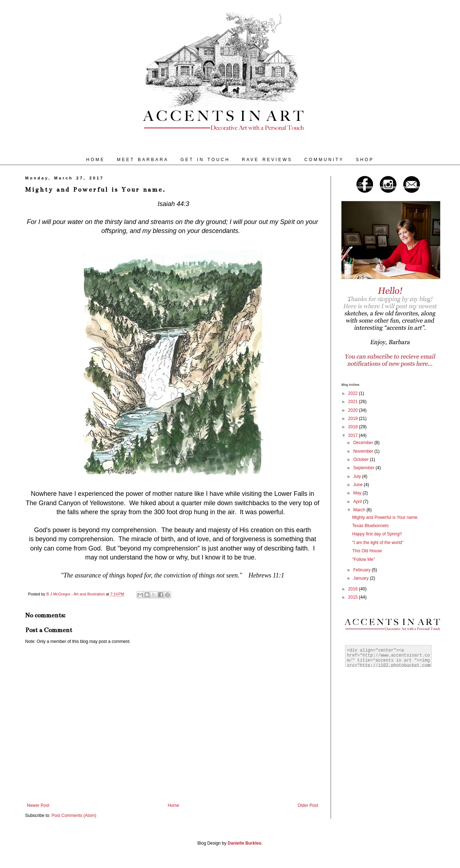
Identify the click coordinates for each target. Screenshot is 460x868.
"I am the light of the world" (378, 543)
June (358, 485)
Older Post (308, 805)
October (362, 460)
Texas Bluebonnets (370, 526)
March (360, 510)
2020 (354, 410)
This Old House (367, 551)
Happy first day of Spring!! (377, 534)
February (362, 570)
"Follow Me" (364, 559)
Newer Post (38, 805)
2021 (354, 402)
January (362, 578)
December (364, 443)
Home (174, 805)
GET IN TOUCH (205, 160)
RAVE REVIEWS (267, 160)
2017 (354, 435)
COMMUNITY (324, 160)
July (358, 476)
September (364, 468)
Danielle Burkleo (244, 843)
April (358, 502)
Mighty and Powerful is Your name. (385, 517)
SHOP (365, 160)
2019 (354, 419)
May (358, 493)
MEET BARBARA (143, 160)
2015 (354, 597)
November (364, 451)
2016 (354, 589)
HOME (96, 160)
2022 (354, 393)
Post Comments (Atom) (74, 816)
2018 (354, 427)
